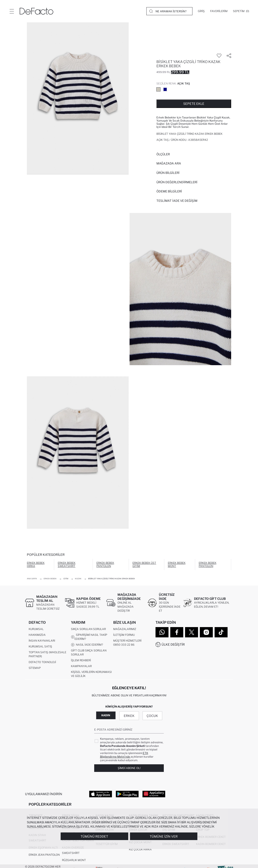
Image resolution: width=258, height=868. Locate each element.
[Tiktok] (221, 632)
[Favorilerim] (219, 11)
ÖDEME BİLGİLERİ (169, 191)
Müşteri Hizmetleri (127, 641)
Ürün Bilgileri (168, 173)
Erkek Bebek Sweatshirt (67, 564)
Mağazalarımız (125, 629)
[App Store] (101, 794)
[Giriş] (201, 11)
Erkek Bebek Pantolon (105, 564)
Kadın (106, 715)
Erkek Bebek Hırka (36, 564)
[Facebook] (177, 632)
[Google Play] (127, 794)
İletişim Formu (124, 635)
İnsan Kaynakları (42, 641)
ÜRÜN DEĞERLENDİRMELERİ (177, 182)
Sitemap (35, 668)
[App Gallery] (154, 794)
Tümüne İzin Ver (164, 836)
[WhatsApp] (162, 632)
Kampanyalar (81, 666)
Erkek (129, 716)
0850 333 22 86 (124, 645)
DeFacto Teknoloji (42, 662)
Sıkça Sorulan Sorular (88, 629)
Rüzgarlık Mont (74, 860)
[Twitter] (192, 632)
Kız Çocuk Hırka (140, 849)
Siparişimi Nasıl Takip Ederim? (89, 637)
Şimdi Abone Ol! (129, 768)
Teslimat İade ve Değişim (177, 201)
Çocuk (152, 716)
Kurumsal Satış (40, 646)
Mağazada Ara (169, 163)
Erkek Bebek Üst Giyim (144, 564)
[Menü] (12, 11)
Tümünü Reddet (94, 836)
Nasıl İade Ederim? (87, 645)
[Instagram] (206, 632)
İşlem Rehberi (81, 660)
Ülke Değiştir (173, 644)
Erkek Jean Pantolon (44, 855)
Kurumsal (36, 629)
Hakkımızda (37, 635)
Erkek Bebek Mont (177, 564)
